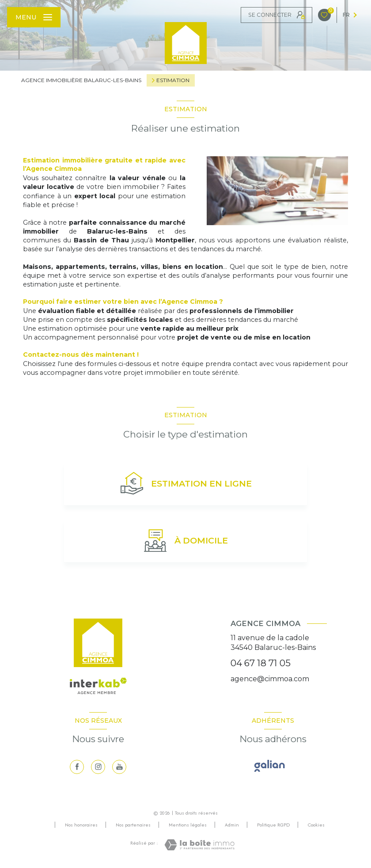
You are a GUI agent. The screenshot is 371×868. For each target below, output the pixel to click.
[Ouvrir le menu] (34, 17)
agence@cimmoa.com (270, 679)
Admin (232, 825)
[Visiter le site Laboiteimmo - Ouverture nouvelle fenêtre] (199, 845)
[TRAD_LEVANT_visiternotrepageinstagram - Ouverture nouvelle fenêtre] (98, 767)
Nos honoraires (81, 825)
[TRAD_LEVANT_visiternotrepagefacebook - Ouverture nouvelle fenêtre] (77, 767)
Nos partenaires (133, 825)
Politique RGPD (273, 825)
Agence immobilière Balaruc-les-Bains (81, 80)
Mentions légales (188, 825)
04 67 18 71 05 (261, 663)
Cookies (316, 825)
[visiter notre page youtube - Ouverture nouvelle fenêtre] (119, 767)
